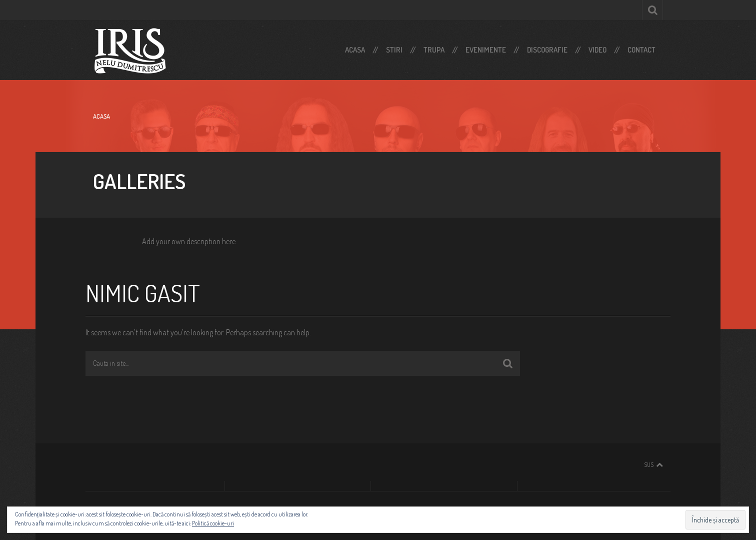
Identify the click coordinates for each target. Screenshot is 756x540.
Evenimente (486, 50)
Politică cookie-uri (213, 523)
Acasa (355, 50)
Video (597, 50)
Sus (649, 465)
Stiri (394, 50)
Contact (641, 50)
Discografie (547, 50)
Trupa (434, 50)
